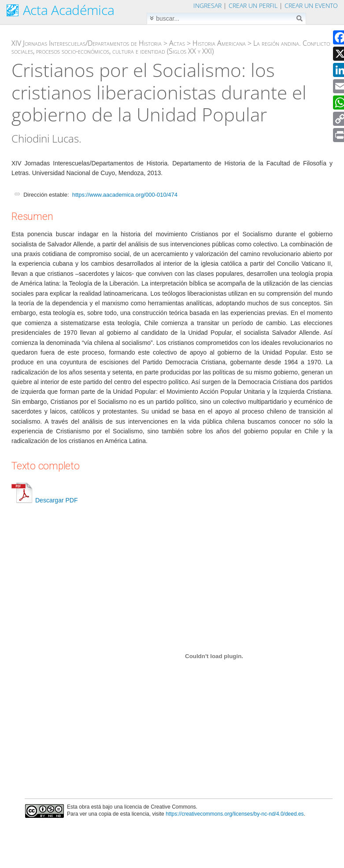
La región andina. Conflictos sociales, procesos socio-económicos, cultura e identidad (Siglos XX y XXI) (172, 47)
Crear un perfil (253, 5)
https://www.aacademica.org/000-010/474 (125, 195)
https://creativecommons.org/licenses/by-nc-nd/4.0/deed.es (235, 814)
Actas (177, 43)
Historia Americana (219, 43)
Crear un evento (311, 5)
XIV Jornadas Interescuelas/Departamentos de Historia (87, 43)
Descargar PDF (44, 500)
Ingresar (207, 5)
